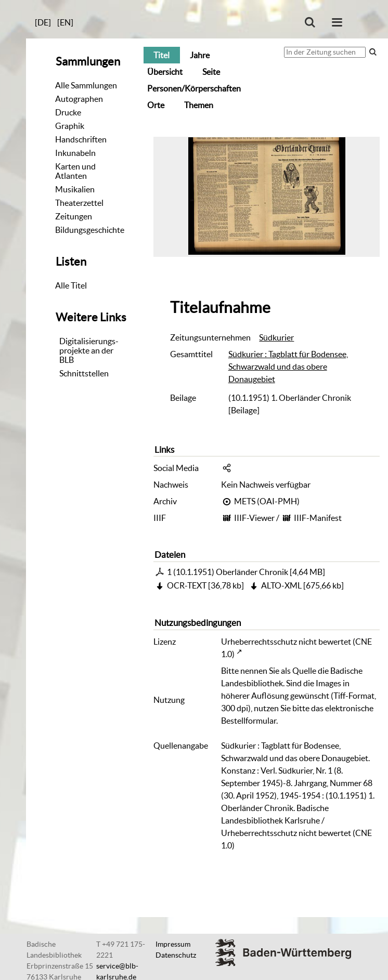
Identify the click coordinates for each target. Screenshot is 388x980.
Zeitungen (74, 216)
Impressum (173, 944)
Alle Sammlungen (86, 85)
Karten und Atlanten (75, 171)
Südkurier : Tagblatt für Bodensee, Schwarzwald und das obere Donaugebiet (288, 367)
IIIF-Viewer (254, 518)
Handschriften (81, 139)
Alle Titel (71, 285)
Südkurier (276, 337)
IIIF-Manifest (318, 518)
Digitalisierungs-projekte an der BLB (89, 350)
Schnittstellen (84, 373)
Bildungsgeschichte (90, 230)
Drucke (68, 112)
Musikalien (75, 189)
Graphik (70, 126)
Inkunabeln (75, 153)
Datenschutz (176, 955)
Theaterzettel (79, 203)
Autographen (79, 99)
